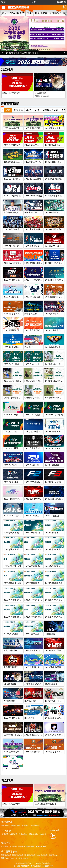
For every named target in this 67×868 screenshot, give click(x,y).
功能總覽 (43, 822)
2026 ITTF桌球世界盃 (55, 274)
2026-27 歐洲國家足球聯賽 (16, 476)
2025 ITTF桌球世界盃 (13, 763)
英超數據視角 (51, 678)
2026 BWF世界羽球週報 (35, 493)
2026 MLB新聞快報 (12, 190)
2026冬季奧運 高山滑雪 (56, 544)
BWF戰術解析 (52, 87)
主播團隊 (25, 814)
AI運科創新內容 (50, 104)
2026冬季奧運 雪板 (33, 611)
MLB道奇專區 (31, 207)
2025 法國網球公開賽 (34, 746)
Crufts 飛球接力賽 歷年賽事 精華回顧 (20, 392)
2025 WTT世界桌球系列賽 (16, 712)
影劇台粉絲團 (30, 843)
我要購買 (61, 2)
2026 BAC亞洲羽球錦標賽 (36, 257)
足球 (37, 104)
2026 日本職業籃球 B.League (38, 442)
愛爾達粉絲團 (6, 843)
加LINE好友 (35, 814)
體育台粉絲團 (18, 843)
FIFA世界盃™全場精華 (35, 139)
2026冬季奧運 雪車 (33, 544)
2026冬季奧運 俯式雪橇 (56, 594)
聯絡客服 (22, 835)
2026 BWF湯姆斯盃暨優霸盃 (17, 257)
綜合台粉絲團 (42, 843)
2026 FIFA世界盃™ (11, 87)
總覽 (8, 104)
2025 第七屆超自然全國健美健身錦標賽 (42, 729)
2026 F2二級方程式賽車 (35, 476)
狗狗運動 (18, 104)
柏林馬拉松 (30, 712)
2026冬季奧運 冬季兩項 (35, 560)
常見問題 (5, 835)
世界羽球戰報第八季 (13, 662)
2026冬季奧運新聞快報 (14, 628)
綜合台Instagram (22, 846)
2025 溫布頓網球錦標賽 (14, 746)
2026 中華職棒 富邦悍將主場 (17, 224)
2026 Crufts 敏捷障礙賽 (56, 358)
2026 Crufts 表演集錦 (55, 375)
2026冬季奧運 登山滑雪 (14, 544)
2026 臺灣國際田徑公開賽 (15, 325)
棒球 (29, 104)
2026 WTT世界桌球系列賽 (16, 274)
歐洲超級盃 (50, 628)
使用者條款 (23, 822)
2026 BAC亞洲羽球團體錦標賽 (17, 459)
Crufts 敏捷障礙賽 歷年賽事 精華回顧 (41, 392)
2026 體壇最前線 (32, 645)
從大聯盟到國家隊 (33, 426)
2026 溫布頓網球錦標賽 (14, 122)
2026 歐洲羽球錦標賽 (55, 257)
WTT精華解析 (10, 695)
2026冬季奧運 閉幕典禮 (35, 527)
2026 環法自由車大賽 (55, 122)
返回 (3, 2)
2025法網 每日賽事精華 (56, 746)
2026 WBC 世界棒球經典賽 (16, 409)
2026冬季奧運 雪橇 (54, 577)
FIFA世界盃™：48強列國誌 (37, 156)
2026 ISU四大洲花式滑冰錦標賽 (39, 459)
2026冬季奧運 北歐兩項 (14, 594)
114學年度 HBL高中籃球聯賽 (17, 729)
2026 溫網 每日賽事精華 (35, 122)
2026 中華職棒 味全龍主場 (36, 224)
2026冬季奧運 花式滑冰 (56, 527)
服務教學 (30, 835)
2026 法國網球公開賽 (55, 291)
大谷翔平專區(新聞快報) (15, 207)
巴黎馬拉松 (30, 341)
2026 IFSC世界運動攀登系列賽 (38, 291)
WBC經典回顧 (10, 426)
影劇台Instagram (7, 846)
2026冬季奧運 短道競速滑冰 (37, 594)
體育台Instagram (56, 843)
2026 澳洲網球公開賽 (34, 662)
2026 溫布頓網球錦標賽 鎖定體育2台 (23, 53)
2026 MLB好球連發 (33, 190)
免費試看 (5, 822)
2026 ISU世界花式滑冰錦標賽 (17, 291)
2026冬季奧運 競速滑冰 (56, 611)
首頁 (33, 2)
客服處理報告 (41, 835)
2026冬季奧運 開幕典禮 (14, 527)
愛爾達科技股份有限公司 (25, 851)
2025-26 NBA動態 (33, 173)
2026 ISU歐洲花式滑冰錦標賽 (38, 510)
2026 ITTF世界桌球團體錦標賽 (38, 274)
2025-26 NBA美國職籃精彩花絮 (18, 173)
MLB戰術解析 (30, 87)
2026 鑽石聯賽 (52, 308)
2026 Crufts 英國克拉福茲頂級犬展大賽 (21, 358)
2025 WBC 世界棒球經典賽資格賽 (19, 442)
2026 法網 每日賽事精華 (15, 308)
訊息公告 (13, 835)
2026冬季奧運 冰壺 (12, 577)
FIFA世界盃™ (17, 13)
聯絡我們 (33, 857)
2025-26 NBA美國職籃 (55, 156)
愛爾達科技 (5, 814)
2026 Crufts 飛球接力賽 (14, 375)
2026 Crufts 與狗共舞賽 (35, 375)
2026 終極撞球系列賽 (55, 341)
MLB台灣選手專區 (53, 190)
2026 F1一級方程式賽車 (15, 240)
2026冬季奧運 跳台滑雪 (14, 611)
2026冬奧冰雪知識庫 (34, 628)
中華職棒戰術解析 (33, 678)
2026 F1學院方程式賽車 (15, 493)
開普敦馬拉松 (31, 308)
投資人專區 (16, 814)
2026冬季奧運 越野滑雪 (56, 560)
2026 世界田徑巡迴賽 (34, 325)
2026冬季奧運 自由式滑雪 (36, 577)
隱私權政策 (34, 822)
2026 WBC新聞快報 (54, 409)
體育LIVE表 (41, 13)
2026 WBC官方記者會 (34, 409)
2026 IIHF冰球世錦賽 (34, 240)
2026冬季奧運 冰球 (12, 560)
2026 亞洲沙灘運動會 (13, 341)
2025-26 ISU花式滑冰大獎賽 (17, 510)
